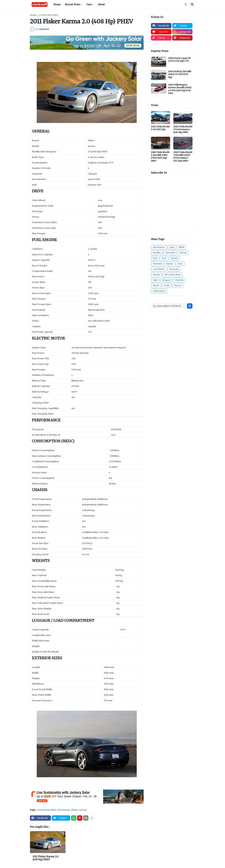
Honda (174, 258)
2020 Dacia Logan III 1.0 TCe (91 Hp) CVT (179, 60)
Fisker (75, 810)
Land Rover (159, 269)
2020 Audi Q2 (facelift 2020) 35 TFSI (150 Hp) (180, 74)
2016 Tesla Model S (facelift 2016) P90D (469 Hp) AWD (160, 156)
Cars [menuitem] (89, 4)
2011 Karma (64, 810)
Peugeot (166, 280)
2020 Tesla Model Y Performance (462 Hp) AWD (183, 129)
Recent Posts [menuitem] (73, 4)
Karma (83, 810)
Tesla (167, 286)
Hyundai (157, 264)
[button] (186, 5)
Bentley (157, 253)
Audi (172, 247)
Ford (164, 258)
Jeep (180, 264)
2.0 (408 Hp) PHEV (49, 15)
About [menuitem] (101, 4)
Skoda (156, 286)
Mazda (156, 275)
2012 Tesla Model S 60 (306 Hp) (160, 128)
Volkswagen (159, 291)
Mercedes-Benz (172, 275)
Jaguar (170, 264)
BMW (181, 247)
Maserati (174, 269)
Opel (155, 280)
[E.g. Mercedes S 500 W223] (169, 306)
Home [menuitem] (57, 4)
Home (33, 15)
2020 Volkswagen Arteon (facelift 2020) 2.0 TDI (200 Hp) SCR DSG (180, 89)
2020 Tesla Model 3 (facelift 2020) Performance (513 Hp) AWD (183, 156)
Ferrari (183, 253)
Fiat (155, 258)
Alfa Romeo (159, 247)
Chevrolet (170, 253)
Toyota (178, 286)
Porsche (179, 280)
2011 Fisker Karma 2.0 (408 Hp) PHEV (45, 858)
